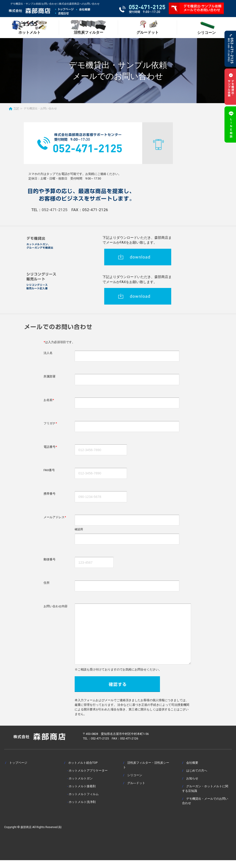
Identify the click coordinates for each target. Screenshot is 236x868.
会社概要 (192, 771)
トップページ (18, 771)
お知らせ (192, 786)
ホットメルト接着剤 (82, 794)
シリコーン (135, 783)
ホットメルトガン (81, 786)
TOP (16, 108)
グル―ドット (136, 791)
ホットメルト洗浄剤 (82, 810)
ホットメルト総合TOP (83, 771)
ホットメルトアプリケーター (88, 778)
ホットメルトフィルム (84, 802)
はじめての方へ (197, 778)
